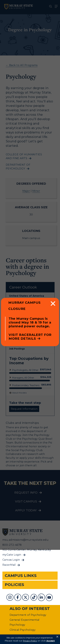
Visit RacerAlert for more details (30, 337)
